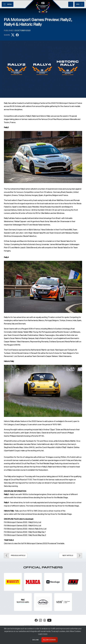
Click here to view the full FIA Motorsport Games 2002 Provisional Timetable (34, 543)
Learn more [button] (43, 634)
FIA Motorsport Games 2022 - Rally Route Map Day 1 (25, 532)
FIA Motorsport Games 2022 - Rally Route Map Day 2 (25, 535)
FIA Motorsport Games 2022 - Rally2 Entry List (23, 522)
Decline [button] (35, 640)
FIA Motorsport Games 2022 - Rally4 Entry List (23, 526)
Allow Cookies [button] (49, 640)
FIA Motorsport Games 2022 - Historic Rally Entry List (25, 529)
